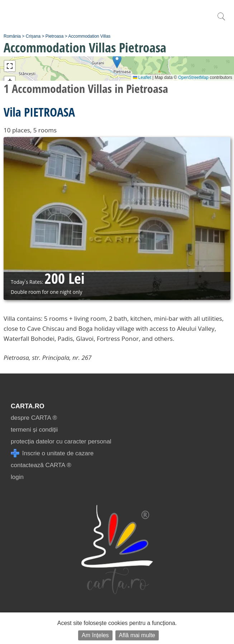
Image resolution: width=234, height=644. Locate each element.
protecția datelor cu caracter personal (61, 441)
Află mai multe (137, 635)
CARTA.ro (28, 406)
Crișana (33, 36)
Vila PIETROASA (39, 112)
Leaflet (142, 77)
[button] (117, 61)
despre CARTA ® (34, 418)
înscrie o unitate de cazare (52, 453)
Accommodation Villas (89, 36)
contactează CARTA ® (41, 465)
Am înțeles (95, 635)
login (17, 477)
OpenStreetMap (193, 77)
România (12, 36)
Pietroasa (55, 36)
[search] (221, 20)
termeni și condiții (34, 430)
